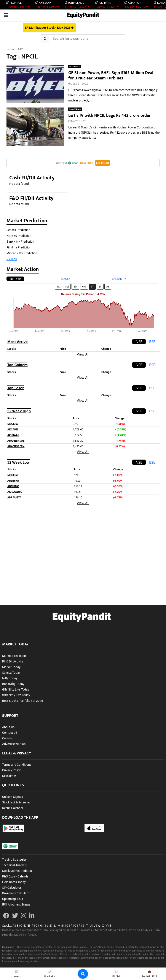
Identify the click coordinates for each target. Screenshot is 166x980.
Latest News (75, 109)
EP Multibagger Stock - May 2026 (49, 28)
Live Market (103, 163)
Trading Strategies (14, 860)
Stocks (7, 926)
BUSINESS (74, 66)
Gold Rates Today (14, 882)
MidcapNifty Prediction (22, 253)
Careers (7, 738)
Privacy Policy (11, 770)
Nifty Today (10, 678)
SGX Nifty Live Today (16, 695)
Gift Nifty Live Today (16, 689)
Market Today (11, 667)
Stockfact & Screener (16, 802)
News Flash (86, 163)
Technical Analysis (14, 865)
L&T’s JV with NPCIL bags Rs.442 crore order (109, 115)
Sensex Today (11, 673)
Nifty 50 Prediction (19, 236)
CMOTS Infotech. (26, 935)
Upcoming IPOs (13, 899)
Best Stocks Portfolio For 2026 (23, 701)
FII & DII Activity (13, 661)
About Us (8, 727)
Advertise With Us (14, 744)
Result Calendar (13, 808)
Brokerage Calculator (16, 893)
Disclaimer (9, 776)
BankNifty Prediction (20, 242)
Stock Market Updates (17, 871)
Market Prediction (14, 656)
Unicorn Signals (13, 797)
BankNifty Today (13, 684)
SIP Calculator (12, 888)
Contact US (10, 733)
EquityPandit (83, 15)
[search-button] (83, 974)
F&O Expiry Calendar (16, 876)
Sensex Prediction (18, 230)
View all (12, 259)
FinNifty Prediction (19, 247)
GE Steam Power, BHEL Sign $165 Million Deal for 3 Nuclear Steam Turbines (111, 75)
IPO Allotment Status (16, 904)
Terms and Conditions (17, 765)
